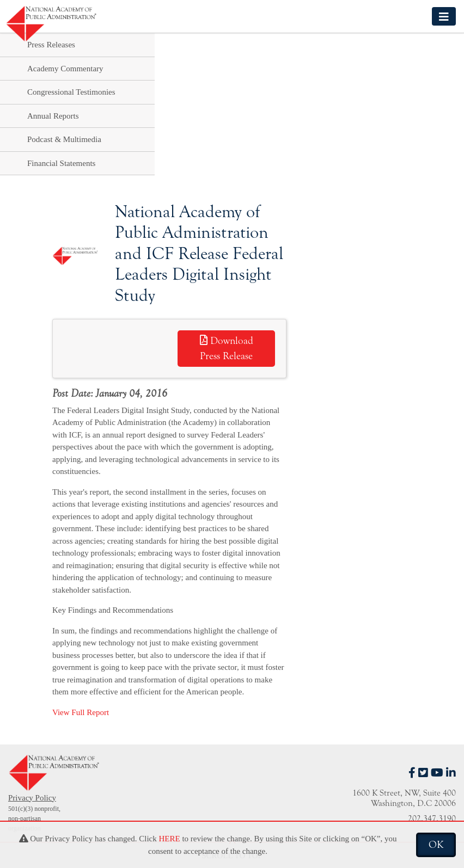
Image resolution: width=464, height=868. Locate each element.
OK (436, 845)
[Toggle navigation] (444, 16)
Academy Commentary (65, 69)
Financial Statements (61, 163)
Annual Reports (53, 116)
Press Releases (51, 45)
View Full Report (81, 712)
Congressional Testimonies (71, 92)
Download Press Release (227, 349)
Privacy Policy (32, 798)
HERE (169, 839)
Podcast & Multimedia (64, 139)
